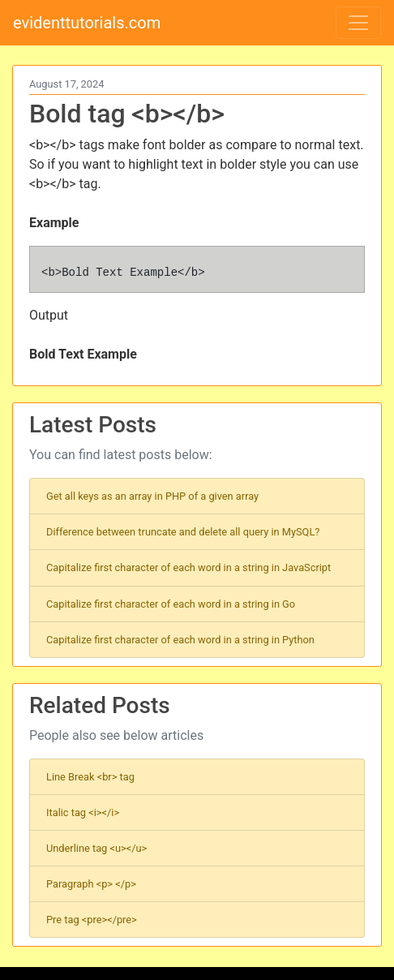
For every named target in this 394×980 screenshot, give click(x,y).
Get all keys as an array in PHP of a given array (152, 496)
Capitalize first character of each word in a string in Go (171, 604)
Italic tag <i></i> (83, 812)
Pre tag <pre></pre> (92, 920)
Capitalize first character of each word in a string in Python (180, 640)
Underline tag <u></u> (96, 848)
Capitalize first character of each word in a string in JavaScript (188, 567)
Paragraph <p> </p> (91, 884)
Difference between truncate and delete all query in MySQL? (183, 532)
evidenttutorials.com (87, 23)
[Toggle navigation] (358, 23)
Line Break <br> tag (90, 777)
